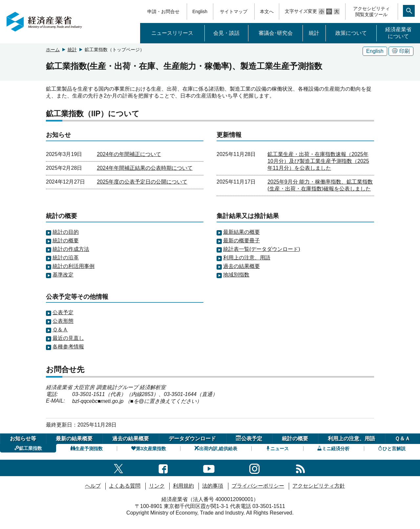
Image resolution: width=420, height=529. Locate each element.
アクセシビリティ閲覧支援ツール (371, 11)
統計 (314, 33)
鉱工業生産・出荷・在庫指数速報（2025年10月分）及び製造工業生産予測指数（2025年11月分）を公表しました (318, 161)
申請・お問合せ (163, 11)
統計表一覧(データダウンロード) (262, 249)
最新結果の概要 (241, 232)
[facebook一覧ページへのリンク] (163, 468)
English (200, 11)
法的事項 (213, 486)
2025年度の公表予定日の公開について (142, 182)
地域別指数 (236, 275)
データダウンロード (192, 439)
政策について (351, 33)
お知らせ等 (23, 439)
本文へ (267, 11)
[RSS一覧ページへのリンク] (300, 468)
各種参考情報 (68, 347)
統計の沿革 (66, 258)
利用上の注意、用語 (247, 258)
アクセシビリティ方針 (319, 486)
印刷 (401, 51)
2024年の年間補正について (129, 154)
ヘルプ (93, 486)
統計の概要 (66, 241)
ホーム (53, 50)
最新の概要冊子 (241, 241)
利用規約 (183, 486)
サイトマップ (234, 11)
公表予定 (63, 312)
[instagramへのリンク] (254, 468)
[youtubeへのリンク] (209, 468)
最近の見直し (68, 338)
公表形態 (63, 321)
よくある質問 (125, 486)
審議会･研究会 (276, 33)
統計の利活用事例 (73, 266)
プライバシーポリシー (258, 486)
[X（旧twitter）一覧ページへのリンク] (118, 468)
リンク (157, 486)
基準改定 (63, 275)
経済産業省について (398, 33)
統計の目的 (66, 232)
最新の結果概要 (74, 439)
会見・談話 (226, 33)
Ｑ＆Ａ (60, 330)
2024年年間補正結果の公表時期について (145, 168)
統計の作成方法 (71, 249)
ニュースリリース (172, 33)
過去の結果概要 (241, 266)
